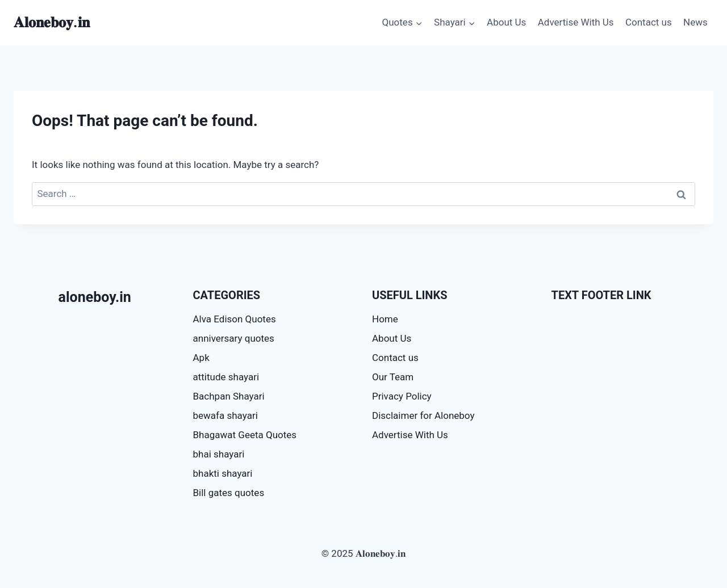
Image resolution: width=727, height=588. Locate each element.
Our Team (393, 377)
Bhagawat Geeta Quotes (245, 435)
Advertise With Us (576, 22)
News (695, 22)
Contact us (649, 22)
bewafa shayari (225, 415)
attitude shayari (226, 377)
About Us (506, 22)
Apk (201, 358)
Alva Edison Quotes (235, 319)
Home (385, 319)
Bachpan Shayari (229, 396)
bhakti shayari (223, 473)
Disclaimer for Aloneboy (423, 415)
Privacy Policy (402, 396)
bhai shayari (219, 454)
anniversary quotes (234, 338)
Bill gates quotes (229, 493)
